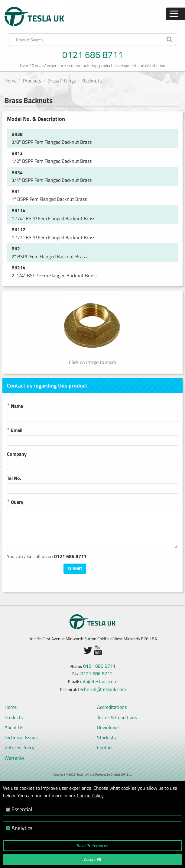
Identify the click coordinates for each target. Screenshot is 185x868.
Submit (75, 569)
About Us (14, 727)
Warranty (14, 758)
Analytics (22, 828)
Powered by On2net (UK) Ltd (113, 775)
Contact (105, 747)
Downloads (108, 727)
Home (11, 81)
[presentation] (132, 575)
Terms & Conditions (117, 717)
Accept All (92, 859)
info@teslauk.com (99, 681)
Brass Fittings (62, 81)
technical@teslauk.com (102, 689)
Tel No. (14, 478)
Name (15, 406)
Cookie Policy (90, 796)
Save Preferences (92, 845)
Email (15, 430)
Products (32, 81)
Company (17, 454)
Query (15, 502)
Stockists (106, 738)
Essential (22, 809)
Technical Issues (21, 738)
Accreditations (112, 707)
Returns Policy (19, 747)
